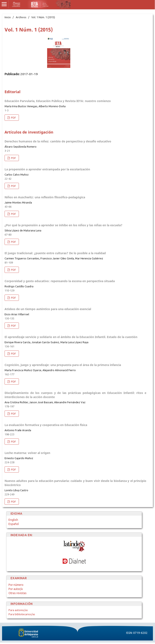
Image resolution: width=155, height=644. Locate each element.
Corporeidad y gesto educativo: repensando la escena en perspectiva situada (60, 281)
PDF (13, 118)
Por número (16, 585)
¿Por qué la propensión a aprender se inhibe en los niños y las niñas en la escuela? (63, 225)
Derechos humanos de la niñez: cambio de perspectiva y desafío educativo (58, 141)
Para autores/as (18, 610)
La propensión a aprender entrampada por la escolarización (47, 169)
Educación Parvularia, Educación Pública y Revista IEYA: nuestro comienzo (58, 101)
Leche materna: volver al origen (27, 453)
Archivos (21, 17)
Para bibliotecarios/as (22, 614)
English (13, 520)
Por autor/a (16, 589)
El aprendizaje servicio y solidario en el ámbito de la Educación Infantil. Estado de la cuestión (71, 337)
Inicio (8, 17)
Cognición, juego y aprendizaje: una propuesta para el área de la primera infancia (63, 365)
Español (14, 524)
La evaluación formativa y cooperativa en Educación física (46, 425)
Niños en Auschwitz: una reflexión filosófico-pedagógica (45, 197)
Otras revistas (18, 593)
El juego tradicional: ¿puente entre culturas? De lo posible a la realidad (55, 253)
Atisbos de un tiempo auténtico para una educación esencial (48, 309)
